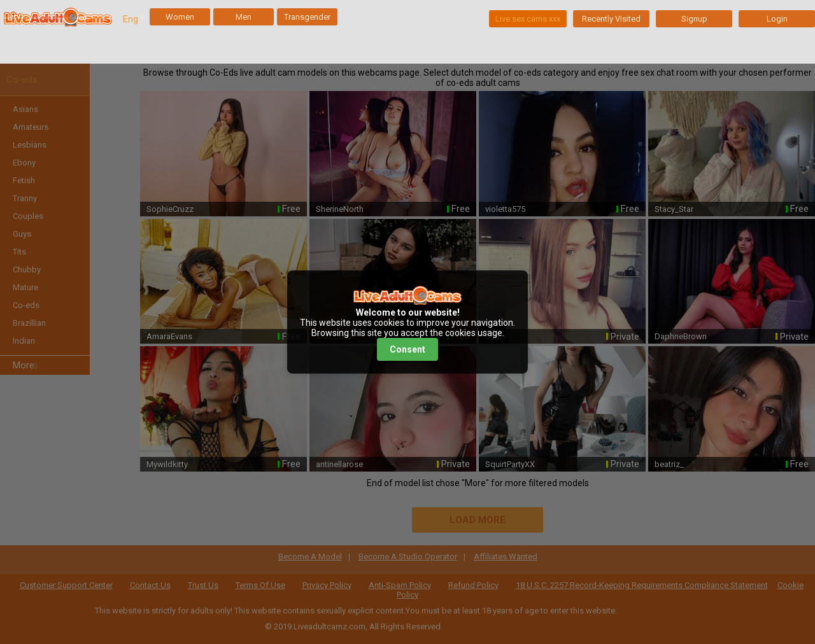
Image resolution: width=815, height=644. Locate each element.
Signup (694, 19)
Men (244, 17)
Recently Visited (611, 19)
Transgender (307, 17)
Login (777, 19)
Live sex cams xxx (528, 19)
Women (180, 17)
